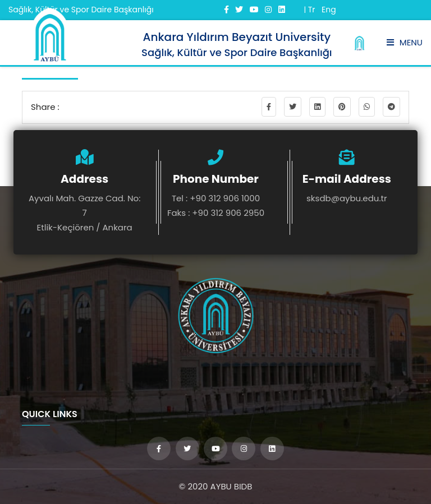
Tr (312, 10)
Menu (405, 42)
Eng (329, 10)
